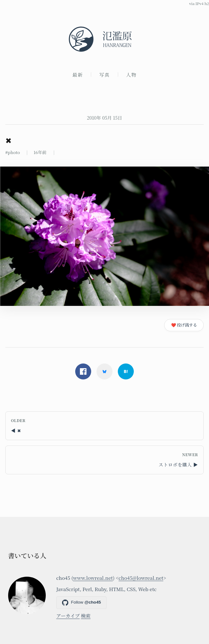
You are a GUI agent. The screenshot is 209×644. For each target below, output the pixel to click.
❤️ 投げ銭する (184, 325)
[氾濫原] (104, 39)
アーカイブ (68, 616)
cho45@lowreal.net (141, 578)
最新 (78, 75)
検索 (86, 616)
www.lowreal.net (93, 578)
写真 (105, 75)
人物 (131, 75)
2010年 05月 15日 (104, 118)
